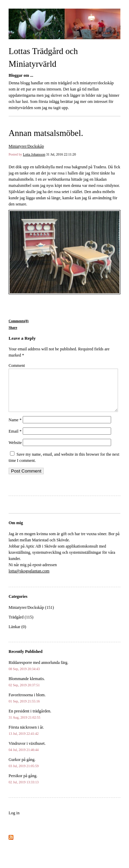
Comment (17, 366)
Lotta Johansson (34, 154)
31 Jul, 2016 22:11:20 (61, 154)
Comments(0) (19, 321)
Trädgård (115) (21, 625)
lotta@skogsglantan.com (29, 579)
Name (15, 428)
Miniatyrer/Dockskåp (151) (31, 616)
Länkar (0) (17, 635)
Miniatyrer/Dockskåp (26, 146)
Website (15, 451)
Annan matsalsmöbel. (46, 133)
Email (15, 440)
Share (13, 327)
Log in (14, 821)
